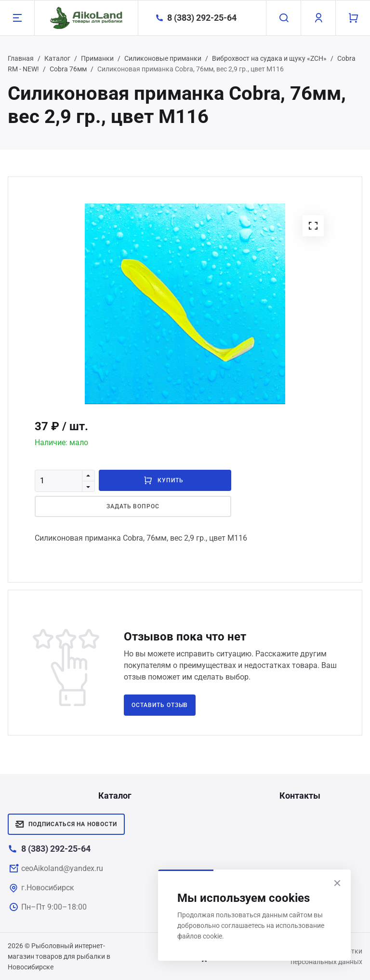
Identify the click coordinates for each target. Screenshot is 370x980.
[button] (313, 226)
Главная (21, 58)
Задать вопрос (133, 506)
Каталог (57, 58)
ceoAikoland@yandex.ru (62, 868)
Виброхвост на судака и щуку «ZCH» (269, 58)
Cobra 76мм (68, 69)
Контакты (300, 796)
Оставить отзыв (160, 705)
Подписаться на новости (66, 824)
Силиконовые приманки (163, 58)
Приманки (97, 58)
